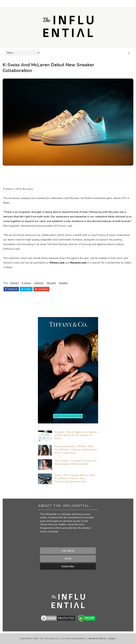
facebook (11, 289)
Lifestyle (39, 283)
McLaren (51, 283)
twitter (26, 289)
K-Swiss (26, 283)
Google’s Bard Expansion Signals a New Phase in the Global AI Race (76, 435)
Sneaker (63, 283)
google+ (41, 289)
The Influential (49, 639)
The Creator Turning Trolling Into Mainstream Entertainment (76, 462)
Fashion (14, 283)
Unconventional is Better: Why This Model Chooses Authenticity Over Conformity (76, 450)
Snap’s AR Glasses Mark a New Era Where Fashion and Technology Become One (75, 478)
